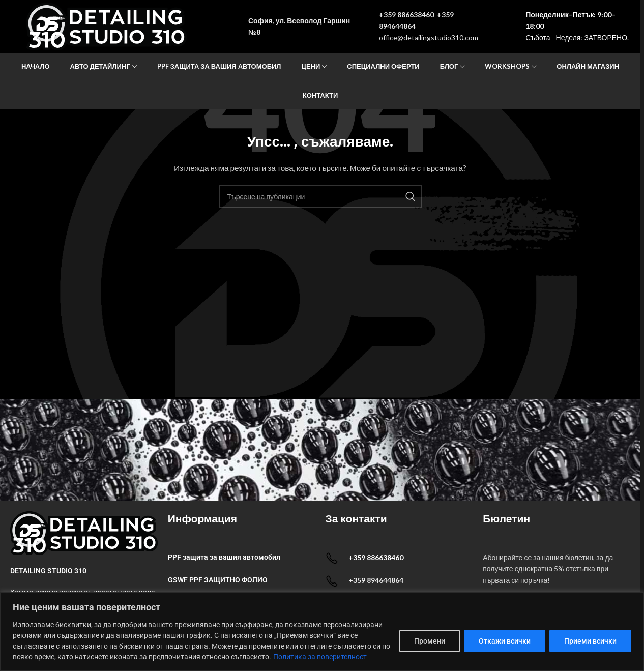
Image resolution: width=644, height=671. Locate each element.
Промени (430, 641)
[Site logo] (106, 26)
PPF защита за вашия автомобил (224, 557)
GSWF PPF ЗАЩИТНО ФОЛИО (218, 580)
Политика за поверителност (320, 657)
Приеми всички (590, 641)
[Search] (320, 196)
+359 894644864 (376, 580)
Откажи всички (505, 641)
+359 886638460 (406, 14)
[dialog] (322, 632)
